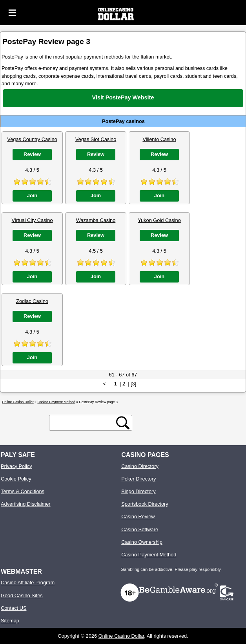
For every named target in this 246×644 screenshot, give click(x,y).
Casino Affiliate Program (28, 583)
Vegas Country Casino (32, 139)
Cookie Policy (16, 479)
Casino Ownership (142, 542)
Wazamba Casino (96, 220)
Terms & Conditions (23, 491)
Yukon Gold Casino (159, 220)
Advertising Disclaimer (26, 504)
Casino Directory (140, 466)
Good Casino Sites (22, 595)
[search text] (84, 423)
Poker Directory (138, 479)
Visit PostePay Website (123, 97)
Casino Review (138, 516)
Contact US (14, 608)
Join (32, 195)
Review (32, 154)
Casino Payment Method (149, 555)
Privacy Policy (16, 466)
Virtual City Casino (32, 220)
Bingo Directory (138, 491)
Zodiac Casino (32, 301)
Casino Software (140, 529)
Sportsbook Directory (145, 504)
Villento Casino (159, 139)
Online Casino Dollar (121, 636)
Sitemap (10, 621)
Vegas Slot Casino (96, 139)
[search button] (123, 423)
